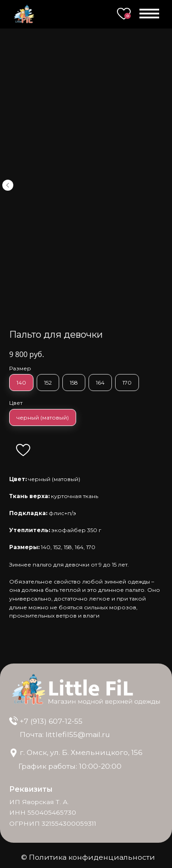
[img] (14, 721)
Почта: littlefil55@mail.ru (65, 735)
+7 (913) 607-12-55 (51, 721)
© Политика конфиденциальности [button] (88, 857)
